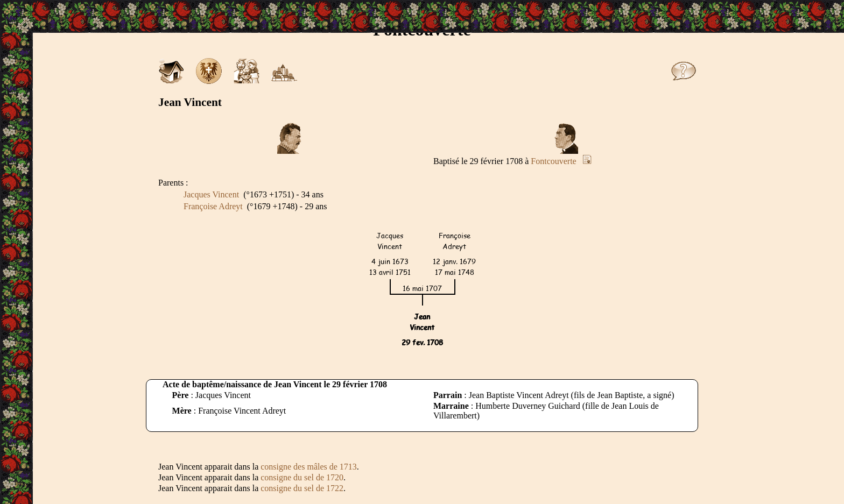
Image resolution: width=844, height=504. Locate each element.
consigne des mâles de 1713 (309, 467)
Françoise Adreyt (213, 206)
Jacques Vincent (211, 194)
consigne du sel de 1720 (302, 477)
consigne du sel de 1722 (302, 488)
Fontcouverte (553, 161)
